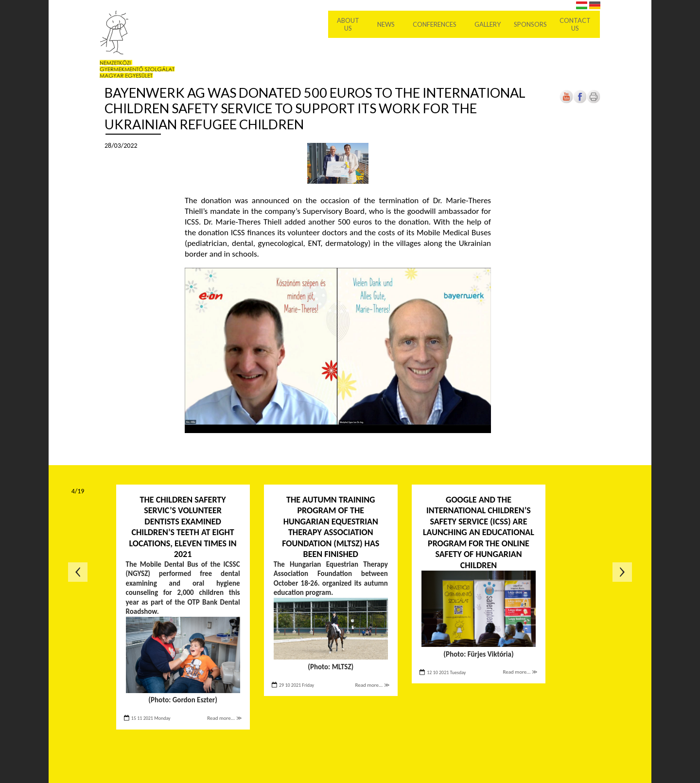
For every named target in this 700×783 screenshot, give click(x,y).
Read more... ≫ (224, 718)
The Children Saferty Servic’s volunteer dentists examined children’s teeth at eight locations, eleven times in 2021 (183, 527)
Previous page (78, 572)
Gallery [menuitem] (489, 24)
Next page (622, 572)
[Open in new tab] (580, 101)
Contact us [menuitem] (576, 24)
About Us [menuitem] (349, 24)
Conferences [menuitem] (436, 24)
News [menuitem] (387, 24)
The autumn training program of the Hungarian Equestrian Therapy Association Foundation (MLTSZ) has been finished (331, 527)
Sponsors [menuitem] (531, 24)
